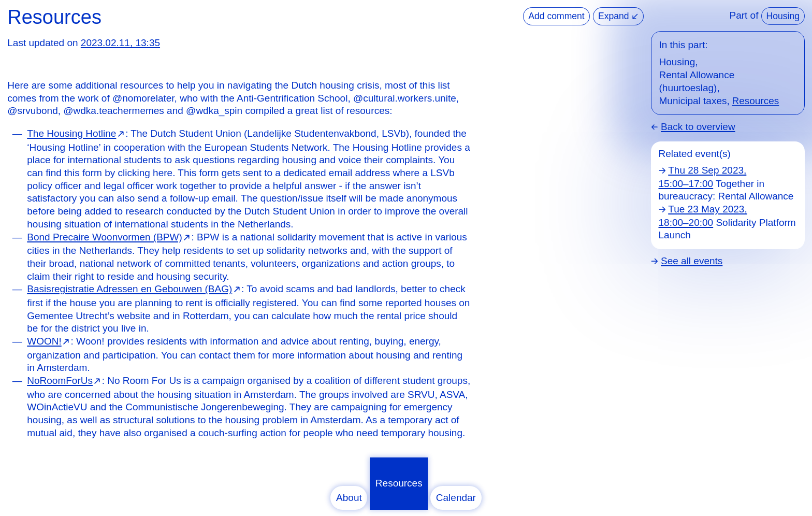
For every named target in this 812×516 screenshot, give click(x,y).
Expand (618, 16)
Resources (399, 483)
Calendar (456, 498)
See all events (692, 261)
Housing (783, 16)
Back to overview (698, 127)
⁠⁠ (76, 133)
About (349, 498)
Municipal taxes (693, 101)
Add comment (556, 16)
